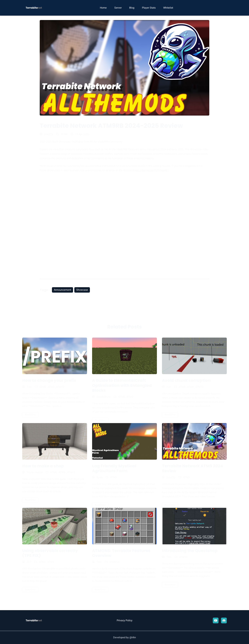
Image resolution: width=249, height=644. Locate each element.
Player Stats (149, 8)
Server (118, 8)
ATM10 (60, 387)
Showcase (82, 290)
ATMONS (114, 562)
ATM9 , (52, 387)
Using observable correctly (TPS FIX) (50, 553)
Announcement (62, 290)
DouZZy (46, 134)
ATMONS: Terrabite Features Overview (121, 553)
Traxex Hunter (32, 472)
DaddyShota (101, 397)
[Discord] (224, 620)
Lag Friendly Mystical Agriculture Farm (114, 468)
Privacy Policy (125, 620)
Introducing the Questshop (190, 551)
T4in (27, 387)
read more (30, 415)
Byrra (97, 477)
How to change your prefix (49, 380)
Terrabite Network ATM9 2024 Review (192, 468)
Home (103, 8)
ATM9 (64, 134)
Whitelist (168, 8)
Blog (132, 8)
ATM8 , (44, 387)
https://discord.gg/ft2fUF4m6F (150, 170)
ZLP (167, 387)
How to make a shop (43, 466)
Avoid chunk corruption (186, 380)
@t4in (133, 637)
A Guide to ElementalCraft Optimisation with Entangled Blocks (122, 385)
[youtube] (216, 620)
